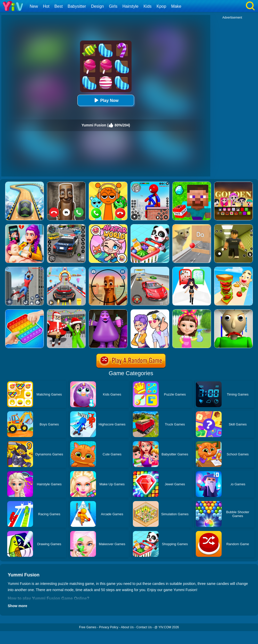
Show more (17, 606)
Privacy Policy (109, 627)
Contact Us (144, 627)
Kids (147, 6)
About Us (127, 627)
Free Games (88, 627)
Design (98, 6)
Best (59, 6)
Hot (46, 6)
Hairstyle (131, 6)
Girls (113, 6)
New (34, 6)
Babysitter (77, 6)
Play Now (106, 100)
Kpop (161, 6)
